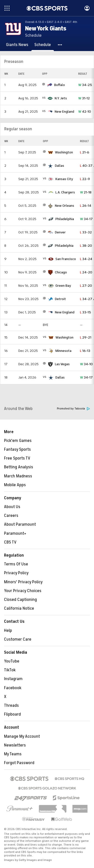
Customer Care (18, 639)
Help (8, 631)
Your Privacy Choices (23, 591)
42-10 (85, 112)
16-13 (85, 351)
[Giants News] (17, 45)
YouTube (12, 661)
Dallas (60, 166)
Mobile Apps (15, 485)
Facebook (13, 688)
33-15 (85, 312)
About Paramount (20, 524)
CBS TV (10, 542)
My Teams (13, 754)
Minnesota (63, 351)
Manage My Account (22, 736)
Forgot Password (19, 763)
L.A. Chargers (65, 192)
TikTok (10, 670)
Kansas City (64, 179)
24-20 (86, 272)
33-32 (86, 232)
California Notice (19, 608)
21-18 (86, 192)
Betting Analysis (19, 467)
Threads (11, 706)
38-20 (86, 246)
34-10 (86, 364)
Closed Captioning (20, 600)
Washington (64, 152)
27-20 (86, 286)
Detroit (60, 299)
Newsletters (15, 745)
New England (64, 112)
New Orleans (65, 206)
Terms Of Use (16, 564)
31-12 (84, 98)
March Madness (18, 476)
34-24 (86, 259)
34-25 (85, 85)
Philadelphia (65, 219)
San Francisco (66, 259)
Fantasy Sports (17, 449)
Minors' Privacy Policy (23, 582)
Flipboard (12, 714)
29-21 (86, 337)
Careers (11, 516)
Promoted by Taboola (73, 409)
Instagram (13, 679)
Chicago (61, 272)
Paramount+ (15, 533)
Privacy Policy (16, 573)
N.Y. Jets (61, 98)
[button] (60, 45)
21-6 (85, 152)
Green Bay (63, 286)
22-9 (85, 179)
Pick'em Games (18, 441)
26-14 (86, 206)
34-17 (86, 219)
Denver (60, 232)
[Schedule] (43, 45)
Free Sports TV (17, 458)
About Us (12, 507)
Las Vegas (62, 364)
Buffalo (60, 85)
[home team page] (50, 85)
